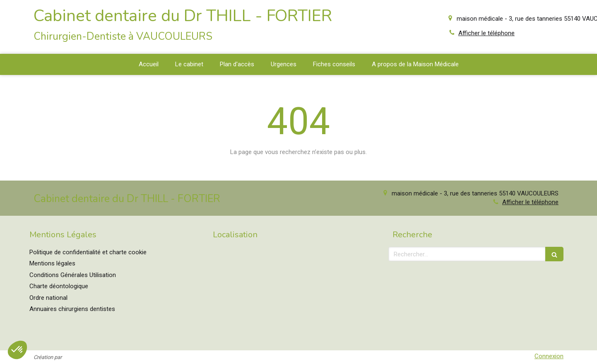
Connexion (549, 356)
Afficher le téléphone (486, 33)
